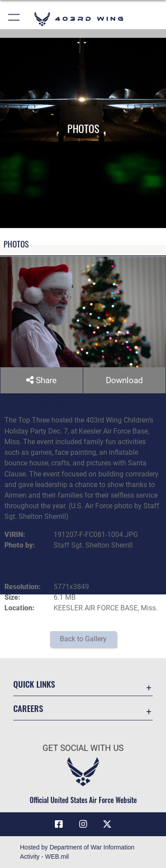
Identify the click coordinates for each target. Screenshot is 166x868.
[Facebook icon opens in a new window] (59, 824)
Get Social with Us (83, 748)
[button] (14, 19)
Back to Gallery (83, 639)
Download (124, 380)
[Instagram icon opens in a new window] (83, 824)
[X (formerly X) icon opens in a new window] (107, 824)
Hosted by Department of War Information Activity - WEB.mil (77, 852)
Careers (28, 708)
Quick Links (34, 684)
